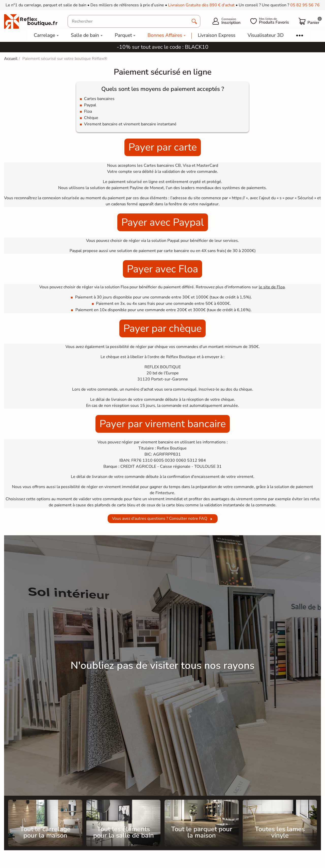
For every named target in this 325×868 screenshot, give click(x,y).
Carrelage (44, 35)
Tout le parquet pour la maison (202, 832)
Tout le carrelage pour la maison (45, 832)
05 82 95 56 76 (305, 5)
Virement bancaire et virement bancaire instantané (130, 124)
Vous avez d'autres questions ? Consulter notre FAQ (160, 519)
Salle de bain (85, 35)
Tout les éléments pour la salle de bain (124, 832)
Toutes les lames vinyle (280, 832)
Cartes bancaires (99, 99)
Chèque (91, 118)
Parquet (123, 35)
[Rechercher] (134, 21)
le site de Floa (272, 287)
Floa (88, 111)
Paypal (90, 105)
